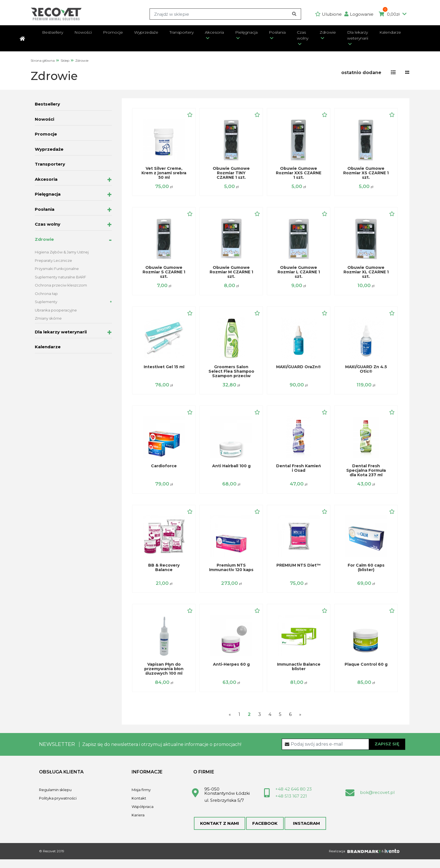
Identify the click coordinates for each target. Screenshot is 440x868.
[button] (360, 14)
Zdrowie (328, 32)
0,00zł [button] (393, 14)
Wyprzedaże (146, 32)
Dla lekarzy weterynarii (358, 35)
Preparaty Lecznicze (53, 260)
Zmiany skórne (48, 318)
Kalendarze (390, 32)
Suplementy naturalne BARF (60, 277)
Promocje (113, 32)
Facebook (263, 831)
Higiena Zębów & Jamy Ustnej (62, 252)
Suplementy (46, 302)
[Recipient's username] (344, 751)
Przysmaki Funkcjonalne (57, 269)
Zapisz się (387, 751)
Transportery (182, 32)
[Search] (225, 14)
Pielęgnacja (246, 32)
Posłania (277, 32)
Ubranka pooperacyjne (56, 310)
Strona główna (43, 60)
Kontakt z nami (219, 831)
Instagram (303, 831)
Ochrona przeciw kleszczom (61, 285)
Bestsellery (53, 32)
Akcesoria (214, 32)
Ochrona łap (46, 294)
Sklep (65, 60)
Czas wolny (303, 35)
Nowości (83, 32)
